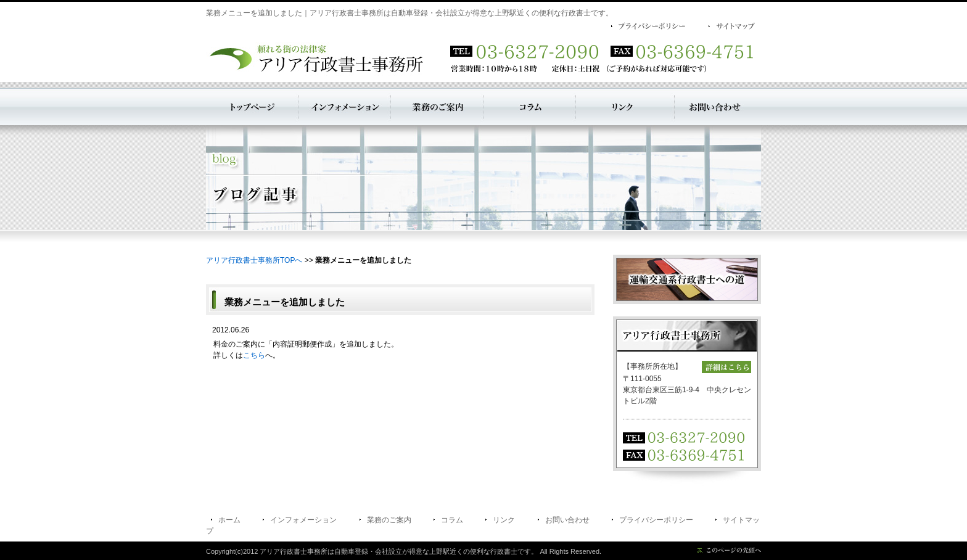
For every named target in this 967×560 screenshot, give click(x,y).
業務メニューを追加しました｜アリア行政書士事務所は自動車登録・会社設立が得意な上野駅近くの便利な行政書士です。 (409, 13)
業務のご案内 (389, 520)
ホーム (229, 520)
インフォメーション (303, 520)
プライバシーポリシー (656, 520)
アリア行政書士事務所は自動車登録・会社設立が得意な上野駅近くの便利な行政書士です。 (399, 551)
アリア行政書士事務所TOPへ (254, 260)
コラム (452, 520)
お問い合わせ (567, 520)
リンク (504, 520)
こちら (254, 355)
